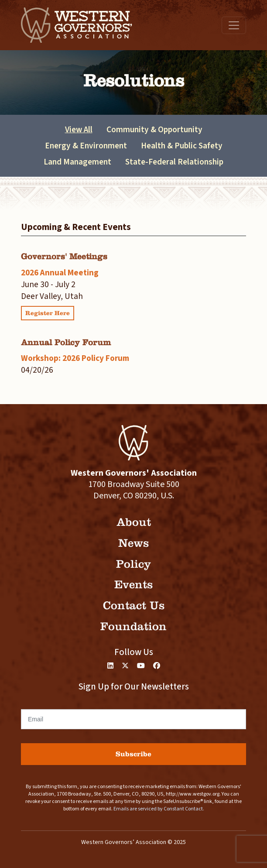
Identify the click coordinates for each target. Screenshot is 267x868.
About (134, 522)
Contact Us (134, 606)
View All (79, 130)
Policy (133, 564)
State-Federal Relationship (174, 162)
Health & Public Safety (182, 146)
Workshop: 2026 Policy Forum (75, 358)
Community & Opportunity (154, 130)
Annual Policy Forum (66, 342)
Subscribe (133, 754)
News (133, 543)
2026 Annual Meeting (60, 273)
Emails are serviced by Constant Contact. (159, 809)
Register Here (48, 313)
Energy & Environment (86, 146)
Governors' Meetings (64, 256)
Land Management (77, 162)
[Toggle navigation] (234, 25)
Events (133, 585)
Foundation (133, 626)
